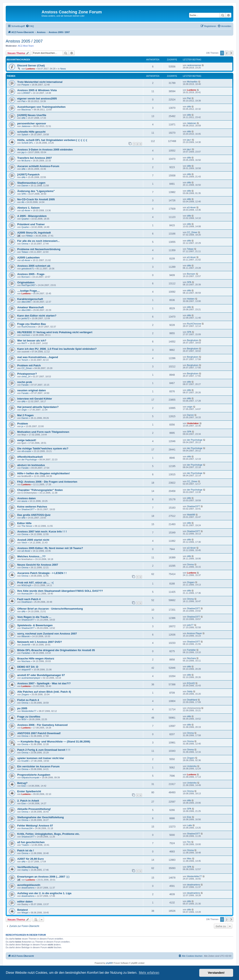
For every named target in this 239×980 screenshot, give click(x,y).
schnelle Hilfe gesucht (31, 132)
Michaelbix (192, 82)
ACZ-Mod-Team (26, 46)
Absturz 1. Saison (29, 208)
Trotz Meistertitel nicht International (40, 82)
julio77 (190, 625)
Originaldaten (26, 282)
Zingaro (191, 582)
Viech (24, 543)
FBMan (29, 236)
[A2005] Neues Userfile (32, 115)
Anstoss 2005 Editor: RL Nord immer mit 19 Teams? (50, 548)
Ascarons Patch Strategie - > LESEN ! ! (42, 573)
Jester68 (26, 645)
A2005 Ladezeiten (29, 258)
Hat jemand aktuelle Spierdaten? (38, 407)
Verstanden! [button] (216, 973)
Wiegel (25, 913)
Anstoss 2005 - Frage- (31, 274)
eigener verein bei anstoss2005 (37, 99)
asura (24, 501)
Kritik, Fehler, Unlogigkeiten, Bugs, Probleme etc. (49, 834)
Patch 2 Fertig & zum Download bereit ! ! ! (44, 750)
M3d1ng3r (27, 585)
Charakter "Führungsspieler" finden (40, 490)
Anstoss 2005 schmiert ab (34, 266)
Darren (25, 186)
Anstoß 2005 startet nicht (33, 540)
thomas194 (27, 594)
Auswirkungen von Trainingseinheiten (41, 107)
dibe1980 (26, 302)
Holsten (191, 299)
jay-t (189, 140)
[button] (231, 53)
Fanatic (25, 385)
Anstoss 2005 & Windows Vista (37, 90)
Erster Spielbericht (29, 791)
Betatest (23, 910)
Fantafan (26, 653)
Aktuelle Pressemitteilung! (34, 809)
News (63, 69)
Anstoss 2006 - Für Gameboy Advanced (42, 725)
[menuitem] (30, 26)
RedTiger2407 (29, 285)
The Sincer (27, 526)
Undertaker (193, 423)
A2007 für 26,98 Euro (30, 859)
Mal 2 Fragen (25, 415)
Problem (23, 424)
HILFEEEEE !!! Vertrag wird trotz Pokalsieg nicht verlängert (55, 332)
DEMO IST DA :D (28, 667)
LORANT (26, 93)
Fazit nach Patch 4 (29, 599)
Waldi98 (191, 515)
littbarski (26, 636)
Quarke (25, 219)
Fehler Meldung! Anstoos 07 (35, 826)
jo (22, 426)
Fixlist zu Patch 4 (28, 700)
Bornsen (26, 277)
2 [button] (227, 53)
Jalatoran (26, 126)
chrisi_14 (26, 376)
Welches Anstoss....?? (31, 556)
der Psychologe (195, 440)
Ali (23, 202)
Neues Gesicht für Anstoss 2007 (38, 565)
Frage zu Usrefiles (29, 717)
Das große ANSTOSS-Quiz (34, 515)
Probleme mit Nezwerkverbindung (39, 249)
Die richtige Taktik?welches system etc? (43, 448)
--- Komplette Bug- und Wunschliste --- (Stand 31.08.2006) (54, 742)
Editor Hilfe (24, 523)
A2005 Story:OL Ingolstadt (34, 233)
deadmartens (28, 888)
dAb (189, 107)
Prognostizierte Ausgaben (34, 775)
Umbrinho (192, 766)
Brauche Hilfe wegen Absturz (36, 658)
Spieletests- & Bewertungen (35, 625)
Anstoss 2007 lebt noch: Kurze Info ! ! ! (42, 532)
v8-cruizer (26, 451)
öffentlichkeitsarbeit (30, 457)
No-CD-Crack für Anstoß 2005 (36, 199)
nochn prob (25, 382)
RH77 (24, 343)
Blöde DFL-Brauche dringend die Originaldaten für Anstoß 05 (56, 650)
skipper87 (26, 670)
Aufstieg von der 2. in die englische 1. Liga (44, 893)
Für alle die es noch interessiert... (38, 241)
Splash (25, 134)
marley (25, 870)
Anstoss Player (194, 633)
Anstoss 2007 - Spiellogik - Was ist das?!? (44, 683)
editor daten (25, 902)
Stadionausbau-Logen (31, 183)
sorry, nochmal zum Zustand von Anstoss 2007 (47, 634)
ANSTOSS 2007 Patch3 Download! (39, 733)
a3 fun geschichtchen (31, 842)
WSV (24, 719)
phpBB (109, 963)
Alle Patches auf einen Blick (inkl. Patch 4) (44, 692)
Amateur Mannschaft (30, 307)
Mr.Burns (26, 161)
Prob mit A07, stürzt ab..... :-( (35, 583)
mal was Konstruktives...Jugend (38, 357)
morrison (26, 335)
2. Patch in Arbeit (28, 801)
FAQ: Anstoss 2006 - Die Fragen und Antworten (47, 482)
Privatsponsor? (27, 374)
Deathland (27, 602)
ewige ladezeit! (27, 440)
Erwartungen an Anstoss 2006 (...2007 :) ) (43, 877)
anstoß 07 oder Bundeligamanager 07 (41, 675)
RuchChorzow (29, 327)
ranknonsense (194, 65)
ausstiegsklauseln (29, 885)
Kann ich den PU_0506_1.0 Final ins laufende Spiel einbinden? (57, 349)
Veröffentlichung (28, 867)
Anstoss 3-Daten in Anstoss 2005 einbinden (45, 150)
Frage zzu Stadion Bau (32, 324)
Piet (23, 101)
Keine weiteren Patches (32, 507)
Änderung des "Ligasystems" (36, 191)
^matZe (25, 845)
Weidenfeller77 (29, 711)
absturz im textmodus (31, 465)
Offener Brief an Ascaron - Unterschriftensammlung (50, 609)
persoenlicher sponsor (32, 123)
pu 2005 (22, 708)
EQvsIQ (191, 683)
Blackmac (26, 110)
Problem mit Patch (29, 365)
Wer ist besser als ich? (32, 341)
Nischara (26, 661)
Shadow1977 (28, 509)
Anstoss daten (26, 498)
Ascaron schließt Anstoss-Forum (38, 166)
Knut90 (25, 761)
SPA (24, 194)
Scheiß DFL (27, 143)
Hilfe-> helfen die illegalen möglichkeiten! (44, 473)
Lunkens (30, 69)
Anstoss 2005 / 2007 (24, 41)
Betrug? (22, 783)
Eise (24, 786)
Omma (25, 244)
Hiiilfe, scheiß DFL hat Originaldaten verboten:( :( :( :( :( (52, 140)
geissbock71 (28, 269)
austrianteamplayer (31, 678)
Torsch (25, 360)
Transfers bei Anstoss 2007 (34, 158)
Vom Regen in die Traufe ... (34, 617)
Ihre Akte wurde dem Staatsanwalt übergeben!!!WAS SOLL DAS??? (60, 591)
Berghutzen (193, 340)
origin (24, 410)
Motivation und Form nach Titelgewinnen (43, 432)
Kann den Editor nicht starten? (37, 316)
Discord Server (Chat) (31, 66)
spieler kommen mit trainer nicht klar (41, 758)
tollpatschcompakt (30, 777)
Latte (189, 825)
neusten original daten (32, 390)
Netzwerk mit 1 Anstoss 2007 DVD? (40, 642)
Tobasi (25, 252)
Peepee (25, 85)
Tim (189, 842)
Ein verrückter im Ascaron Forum (38, 766)
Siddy (190, 691)
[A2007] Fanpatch (28, 174)
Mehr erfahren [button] (149, 973)
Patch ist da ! (26, 850)
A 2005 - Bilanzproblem (32, 216)
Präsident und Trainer (31, 224)
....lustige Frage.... (29, 291)
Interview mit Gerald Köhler (35, 399)
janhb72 (25, 318)
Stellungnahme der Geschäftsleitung (40, 817)
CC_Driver (192, 232)
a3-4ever (26, 210)
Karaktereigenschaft (30, 299)
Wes (189, 858)
